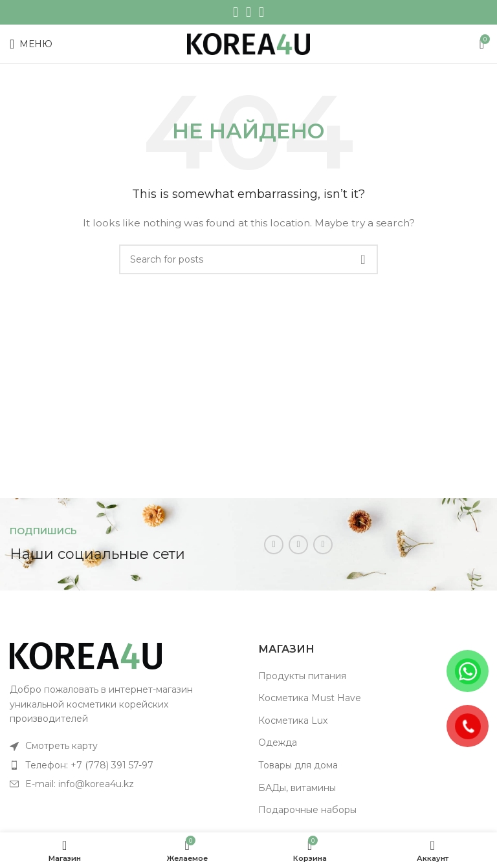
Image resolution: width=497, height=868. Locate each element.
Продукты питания (302, 676)
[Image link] (86, 655)
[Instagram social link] (236, 12)
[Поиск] (248, 259)
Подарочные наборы (307, 810)
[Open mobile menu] (31, 44)
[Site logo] (248, 43)
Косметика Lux (293, 721)
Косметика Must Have (310, 698)
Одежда (278, 743)
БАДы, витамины (297, 788)
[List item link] (124, 746)
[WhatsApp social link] (248, 12)
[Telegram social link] (261, 12)
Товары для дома (298, 765)
